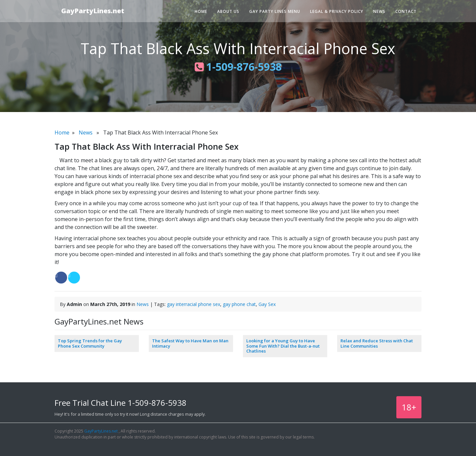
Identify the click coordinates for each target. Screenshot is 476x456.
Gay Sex (267, 304)
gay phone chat (239, 304)
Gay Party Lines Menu (275, 11)
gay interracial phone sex (194, 304)
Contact (406, 11)
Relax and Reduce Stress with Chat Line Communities (377, 343)
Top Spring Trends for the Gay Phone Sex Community (90, 343)
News (379, 11)
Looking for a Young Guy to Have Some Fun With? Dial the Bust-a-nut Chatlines (283, 346)
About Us (228, 11)
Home (201, 11)
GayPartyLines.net (93, 11)
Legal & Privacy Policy (337, 11)
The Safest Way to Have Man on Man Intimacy (190, 343)
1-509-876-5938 (238, 67)
